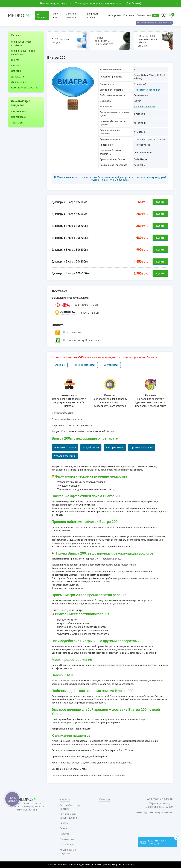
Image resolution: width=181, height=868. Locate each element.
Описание (60, 365)
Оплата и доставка (71, 15)
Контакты (129, 15)
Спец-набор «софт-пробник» (22, 44)
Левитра (16, 71)
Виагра (15, 60)
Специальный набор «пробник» (23, 53)
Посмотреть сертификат (147, 90)
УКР (149, 15)
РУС (156, 15)
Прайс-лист (56, 15)
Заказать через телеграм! (153, 842)
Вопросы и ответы (93, 15)
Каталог (41, 15)
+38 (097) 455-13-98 (160, 799)
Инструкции (114, 15)
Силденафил (18, 111)
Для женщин (19, 82)
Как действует (91, 448)
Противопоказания (142, 448)
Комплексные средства (25, 88)
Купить (160, 202)
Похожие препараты (84, 365)
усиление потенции (144, 107)
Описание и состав (65, 448)
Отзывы (141, 15)
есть (136, 139)
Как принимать (115, 448)
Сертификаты (111, 365)
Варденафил (18, 117)
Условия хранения (65, 456)
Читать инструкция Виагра (67, 610)
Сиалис (15, 65)
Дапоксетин (18, 77)
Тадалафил (18, 123)
